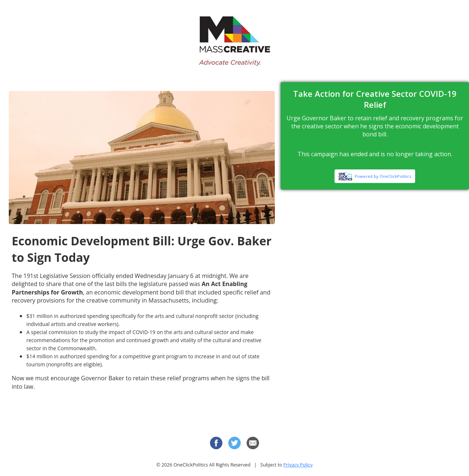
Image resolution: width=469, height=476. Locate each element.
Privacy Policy (298, 465)
